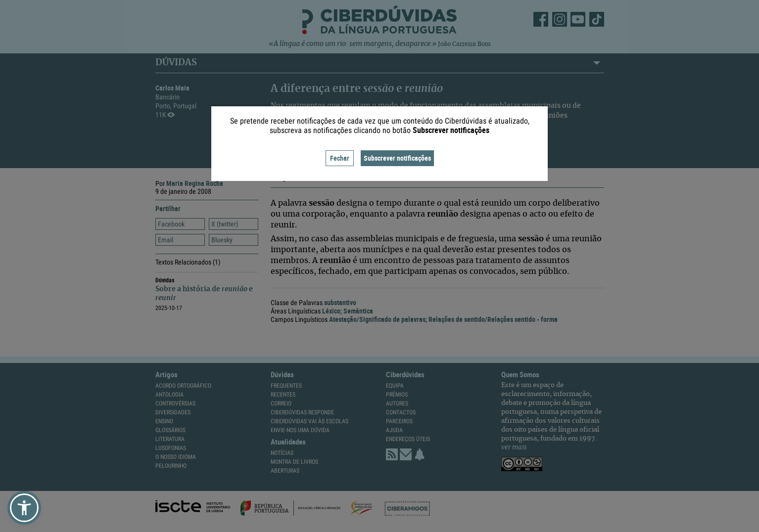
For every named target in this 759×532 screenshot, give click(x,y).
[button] (24, 508)
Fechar (340, 158)
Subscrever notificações (397, 158)
